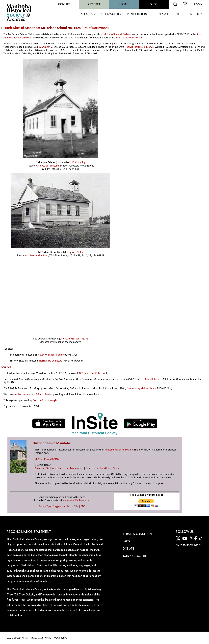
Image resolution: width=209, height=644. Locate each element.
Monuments (77, 468)
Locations (105, 468)
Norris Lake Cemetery (51, 361)
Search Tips (45, 506)
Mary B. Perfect (153, 379)
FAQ (83, 506)
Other (116, 468)
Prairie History (137, 14)
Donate (124, 4)
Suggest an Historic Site (66, 506)
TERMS (64, 638)
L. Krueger (44, 47)
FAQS (126, 541)
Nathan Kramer (23, 394)
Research (162, 14)
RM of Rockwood (95, 28)
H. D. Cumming (77, 162)
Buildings (63, 468)
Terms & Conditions (138, 534)
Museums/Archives (45, 468)
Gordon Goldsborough (45, 400)
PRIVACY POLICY (52, 638)
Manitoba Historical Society (118, 450)
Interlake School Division (129, 38)
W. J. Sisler (77, 252)
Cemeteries (92, 468)
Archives (196, 14)
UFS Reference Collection (93, 373)
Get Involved (110, 14)
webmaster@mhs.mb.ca (76, 500)
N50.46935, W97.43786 (75, 339)
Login (198, 4)
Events (180, 14)
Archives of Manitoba (47, 166)
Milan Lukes (42, 394)
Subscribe (94, 4)
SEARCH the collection (47, 459)
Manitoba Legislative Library (141, 388)
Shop (154, 4)
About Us (87, 14)
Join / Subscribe (135, 556)
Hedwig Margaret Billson (138, 47)
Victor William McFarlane (117, 34)
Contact (64, 4)
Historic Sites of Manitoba (20, 28)
